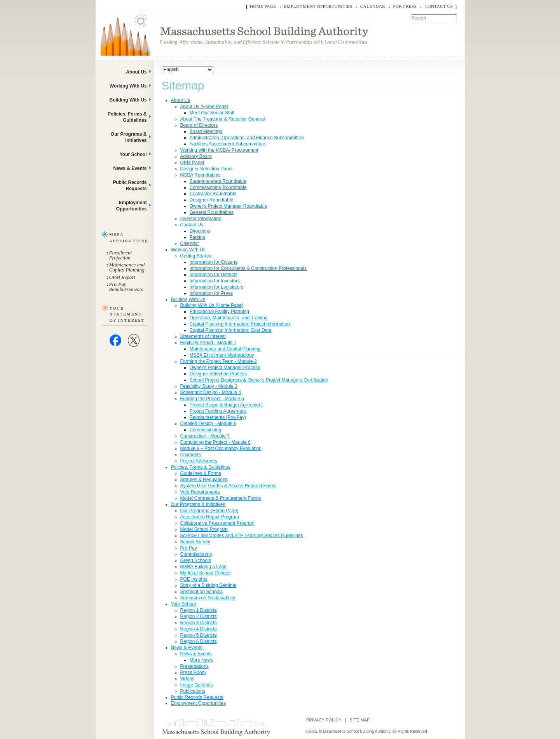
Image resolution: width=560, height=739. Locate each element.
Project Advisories (199, 461)
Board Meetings (206, 131)
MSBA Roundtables (201, 175)
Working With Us (188, 250)
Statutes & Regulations (204, 480)
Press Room (193, 672)
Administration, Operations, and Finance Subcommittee (247, 138)
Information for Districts (214, 275)
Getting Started (196, 256)
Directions (200, 231)
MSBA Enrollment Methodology (222, 355)
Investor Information (201, 219)
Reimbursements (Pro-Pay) (218, 417)
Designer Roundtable (212, 200)
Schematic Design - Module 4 (211, 392)
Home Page (263, 6)
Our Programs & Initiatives (198, 504)
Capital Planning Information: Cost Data (231, 330)
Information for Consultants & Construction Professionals (248, 268)
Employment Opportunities (318, 6)
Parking (198, 237)
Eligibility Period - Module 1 (208, 343)
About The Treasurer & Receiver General (223, 119)
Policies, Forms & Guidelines (201, 467)
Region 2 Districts (199, 616)
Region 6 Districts (199, 641)
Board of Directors (199, 125)
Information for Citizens (214, 262)
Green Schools (196, 560)
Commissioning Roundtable (218, 187)
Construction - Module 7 (205, 436)
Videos (187, 679)
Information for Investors (215, 281)
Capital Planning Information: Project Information (240, 324)
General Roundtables (212, 212)
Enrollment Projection (121, 255)
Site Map (360, 720)
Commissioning (206, 430)
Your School (183, 604)
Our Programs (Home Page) (209, 511)
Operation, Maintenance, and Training (229, 318)
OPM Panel (192, 163)
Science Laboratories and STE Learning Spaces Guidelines (242, 536)
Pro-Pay (189, 548)
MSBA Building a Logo (203, 567)
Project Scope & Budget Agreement (226, 405)
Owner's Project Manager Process (225, 368)
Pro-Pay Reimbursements (126, 287)
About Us (181, 100)
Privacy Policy (324, 720)
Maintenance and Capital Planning (225, 349)
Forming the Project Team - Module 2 (219, 361)
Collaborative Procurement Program (217, 523)
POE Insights (194, 579)
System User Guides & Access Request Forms (229, 486)
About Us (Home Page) (204, 107)
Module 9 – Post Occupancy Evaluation (221, 448)
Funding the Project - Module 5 (212, 399)
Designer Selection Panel (207, 169)
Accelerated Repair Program (210, 517)
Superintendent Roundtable (218, 181)
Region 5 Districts (199, 635)
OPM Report (122, 277)
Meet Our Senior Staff (212, 113)
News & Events (187, 648)
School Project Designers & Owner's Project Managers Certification (259, 380)
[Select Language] (188, 70)
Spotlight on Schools (201, 592)
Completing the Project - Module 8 (215, 442)
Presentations (195, 666)
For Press (405, 6)
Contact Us (439, 6)
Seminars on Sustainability (208, 598)
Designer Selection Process (218, 374)
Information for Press (211, 293)
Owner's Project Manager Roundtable (229, 206)
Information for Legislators (217, 287)
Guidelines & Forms (201, 473)
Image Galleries (197, 685)
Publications (193, 691)
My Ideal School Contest (206, 573)
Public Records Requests (197, 697)
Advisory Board (196, 156)
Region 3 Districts (199, 623)
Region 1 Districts (199, 610)
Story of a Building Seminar (208, 585)
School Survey (195, 542)
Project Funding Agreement (218, 411)
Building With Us (188, 299)
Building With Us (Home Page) (212, 305)
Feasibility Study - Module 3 (209, 386)
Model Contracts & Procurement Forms (221, 498)
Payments (191, 455)
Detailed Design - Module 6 (208, 424)
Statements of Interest (203, 336)
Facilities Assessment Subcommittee (228, 144)
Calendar (373, 6)
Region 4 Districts (199, 629)
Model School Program (204, 529)
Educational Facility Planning (219, 312)
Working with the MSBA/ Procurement (219, 150)
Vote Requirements (200, 492)
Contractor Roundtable (213, 194)
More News (201, 660)
